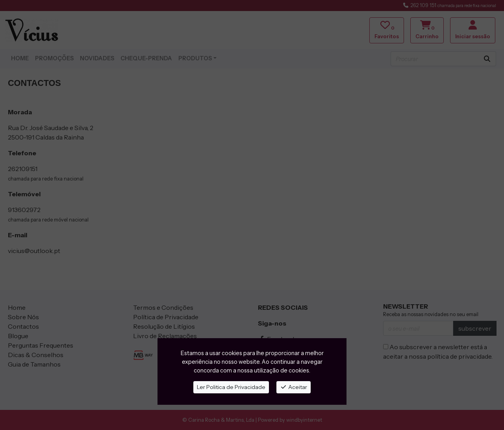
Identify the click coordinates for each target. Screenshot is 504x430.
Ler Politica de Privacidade (231, 387)
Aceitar (294, 387)
